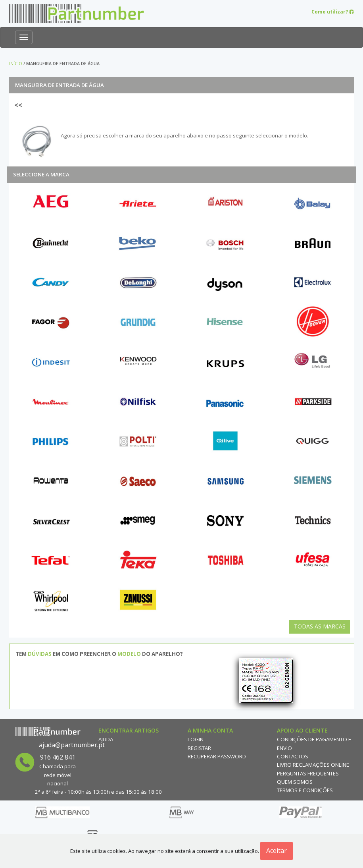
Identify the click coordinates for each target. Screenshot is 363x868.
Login (196, 739)
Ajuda (106, 739)
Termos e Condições (305, 790)
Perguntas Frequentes (308, 773)
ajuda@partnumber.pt (72, 745)
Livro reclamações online (313, 765)
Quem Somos (295, 782)
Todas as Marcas (320, 626)
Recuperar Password (217, 756)
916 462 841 (58, 757)
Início (16, 64)
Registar (199, 748)
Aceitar (277, 851)
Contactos (293, 756)
